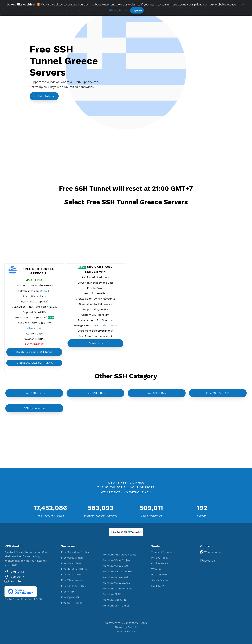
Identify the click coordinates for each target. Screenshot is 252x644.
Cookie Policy (160, 563)
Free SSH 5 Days (157, 393)
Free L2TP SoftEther (74, 586)
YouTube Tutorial (44, 96)
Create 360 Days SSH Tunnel (35, 363)
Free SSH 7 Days (35, 393)
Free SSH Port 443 (218, 393)
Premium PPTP (112, 594)
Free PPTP (67, 592)
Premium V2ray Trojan (116, 560)
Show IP (45, 291)
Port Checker (160, 575)
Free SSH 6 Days (96, 393)
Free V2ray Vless (71, 563)
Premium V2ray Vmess (116, 583)
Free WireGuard (71, 575)
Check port (34, 328)
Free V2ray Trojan (72, 558)
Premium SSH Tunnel (116, 606)
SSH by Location (34, 408)
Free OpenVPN (70, 597)
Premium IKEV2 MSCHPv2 (118, 571)
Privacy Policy (160, 558)
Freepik (131, 632)
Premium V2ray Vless (115, 566)
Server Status (160, 580)
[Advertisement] (88, 159)
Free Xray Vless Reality (75, 552)
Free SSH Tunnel (71, 603)
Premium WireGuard (115, 577)
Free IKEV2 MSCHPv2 (74, 569)
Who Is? (156, 569)
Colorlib (133, 627)
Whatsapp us (210, 552)
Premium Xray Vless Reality (119, 555)
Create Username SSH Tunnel (35, 352)
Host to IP (158, 586)
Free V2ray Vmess (72, 580)
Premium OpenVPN (114, 600)
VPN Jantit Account (105, 325)
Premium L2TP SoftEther (118, 589)
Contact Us (96, 343)
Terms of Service (162, 552)
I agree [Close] (137, 10)
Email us (207, 561)
